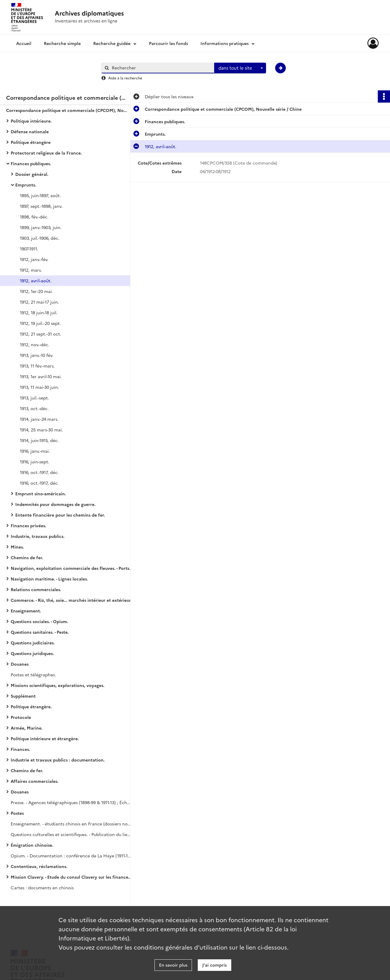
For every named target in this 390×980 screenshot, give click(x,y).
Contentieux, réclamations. (39, 866)
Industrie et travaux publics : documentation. (58, 760)
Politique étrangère (31, 142)
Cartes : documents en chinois (42, 888)
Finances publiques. (31, 163)
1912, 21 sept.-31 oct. (41, 334)
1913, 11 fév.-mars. (37, 366)
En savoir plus (173, 965)
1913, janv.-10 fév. (37, 355)
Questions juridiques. (32, 653)
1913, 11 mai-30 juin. (39, 387)
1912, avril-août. (36, 281)
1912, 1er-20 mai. (36, 291)
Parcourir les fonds (168, 43)
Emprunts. (26, 185)
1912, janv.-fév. (34, 259)
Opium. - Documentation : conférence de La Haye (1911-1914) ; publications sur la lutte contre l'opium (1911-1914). (72, 856)
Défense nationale (30, 131)
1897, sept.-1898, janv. (41, 206)
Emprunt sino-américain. (41, 493)
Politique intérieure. (31, 121)
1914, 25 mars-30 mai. (41, 430)
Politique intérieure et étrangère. (45, 738)
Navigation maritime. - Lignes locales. (49, 579)
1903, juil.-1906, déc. (40, 238)
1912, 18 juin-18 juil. (39, 312)
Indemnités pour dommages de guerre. (55, 504)
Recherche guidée (112, 43)
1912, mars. (31, 270)
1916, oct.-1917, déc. (39, 472)
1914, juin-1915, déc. (39, 440)
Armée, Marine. (27, 728)
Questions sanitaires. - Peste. (40, 632)
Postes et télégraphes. (33, 675)
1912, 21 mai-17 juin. (39, 302)
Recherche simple (62, 43)
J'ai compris (214, 965)
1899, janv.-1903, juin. (41, 227)
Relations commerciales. (36, 589)
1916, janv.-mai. (35, 451)
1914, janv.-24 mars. (39, 419)
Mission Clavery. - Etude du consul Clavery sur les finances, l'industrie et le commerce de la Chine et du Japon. (72, 877)
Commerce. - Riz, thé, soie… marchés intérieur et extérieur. (71, 600)
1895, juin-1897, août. (40, 195)
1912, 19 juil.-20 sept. (40, 323)
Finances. (20, 749)
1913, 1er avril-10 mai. (41, 376)
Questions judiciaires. (33, 643)
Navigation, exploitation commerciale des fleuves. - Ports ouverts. (72, 568)
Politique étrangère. (31, 706)
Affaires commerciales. (35, 781)
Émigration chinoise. (32, 845)
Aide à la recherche (125, 78)
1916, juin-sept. (35, 462)
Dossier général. (32, 174)
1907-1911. (29, 249)
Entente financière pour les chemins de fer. (60, 515)
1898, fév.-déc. (34, 217)
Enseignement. (26, 611)
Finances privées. (28, 525)
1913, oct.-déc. (34, 408)
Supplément (23, 696)
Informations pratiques (225, 43)
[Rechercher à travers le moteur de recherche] (161, 68)
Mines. (17, 547)
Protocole (21, 717)
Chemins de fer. (27, 557)
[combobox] (240, 68)
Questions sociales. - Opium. (39, 621)
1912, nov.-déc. (35, 344)
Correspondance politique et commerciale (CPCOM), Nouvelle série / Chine (67, 110)
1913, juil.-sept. (34, 398)
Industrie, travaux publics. (38, 536)
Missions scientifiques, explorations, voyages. (58, 685)
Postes (17, 813)
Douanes (20, 664)
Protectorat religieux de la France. (46, 153)
